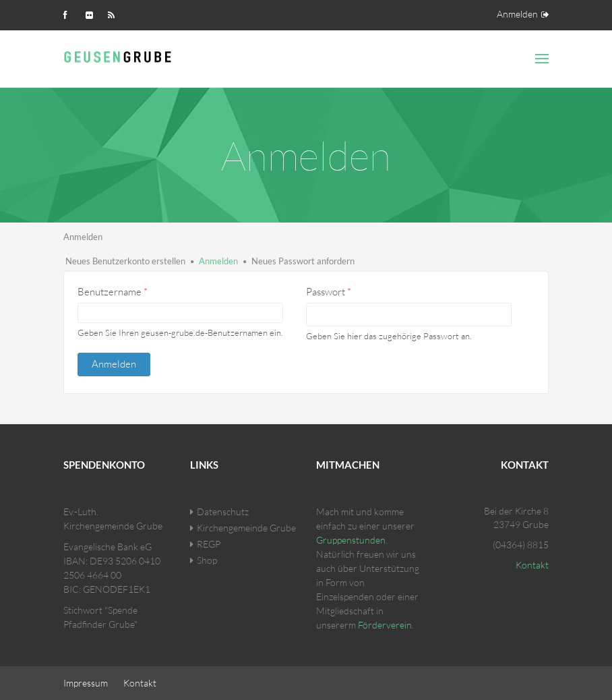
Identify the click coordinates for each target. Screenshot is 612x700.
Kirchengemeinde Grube (246, 528)
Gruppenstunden (351, 540)
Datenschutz (223, 512)
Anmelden (517, 14)
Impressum (86, 683)
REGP (209, 544)
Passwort (329, 292)
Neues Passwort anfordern (303, 261)
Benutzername (113, 292)
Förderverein (385, 625)
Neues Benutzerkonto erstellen (125, 261)
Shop (207, 560)
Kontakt (532, 565)
